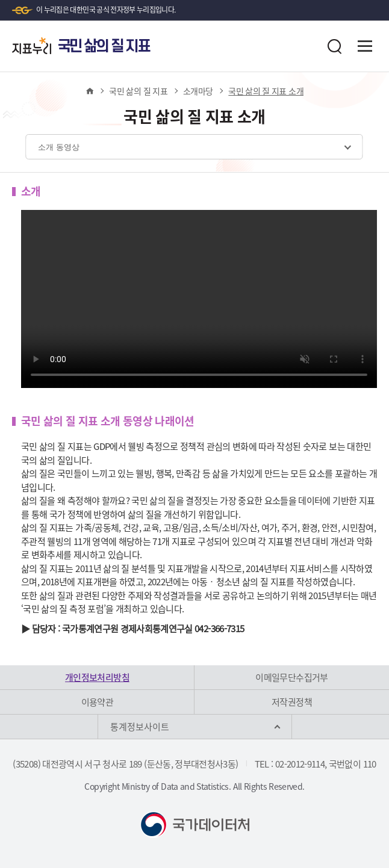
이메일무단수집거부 (291, 677)
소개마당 (198, 91)
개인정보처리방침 (97, 677)
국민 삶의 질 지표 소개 (266, 91)
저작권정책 (292, 702)
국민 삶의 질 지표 (138, 91)
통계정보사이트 (140, 727)
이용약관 (97, 702)
